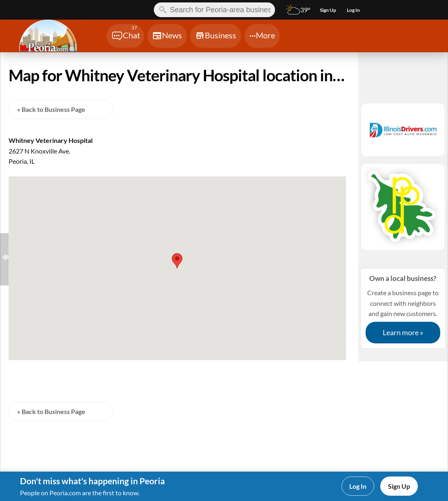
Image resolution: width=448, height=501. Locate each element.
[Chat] (125, 36)
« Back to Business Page (51, 109)
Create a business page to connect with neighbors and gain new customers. (403, 308)
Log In (358, 486)
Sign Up (399, 486)
